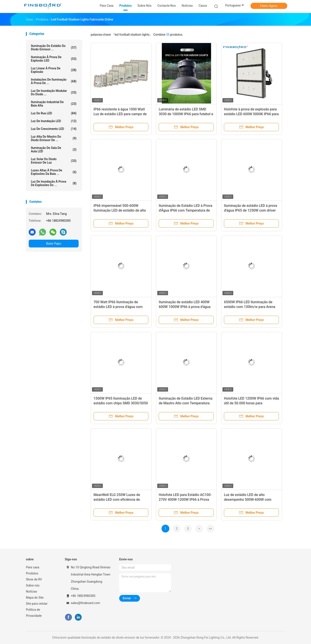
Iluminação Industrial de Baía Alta (54, 104)
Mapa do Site (35, 598)
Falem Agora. (269, 6)
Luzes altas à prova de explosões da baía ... (54, 172)
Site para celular (37, 604)
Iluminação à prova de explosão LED (54, 59)
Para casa (33, 567)
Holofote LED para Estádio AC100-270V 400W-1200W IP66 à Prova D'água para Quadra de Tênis (185, 500)
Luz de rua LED (54, 113)
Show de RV (34, 579)
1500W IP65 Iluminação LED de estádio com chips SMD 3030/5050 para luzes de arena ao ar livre (121, 403)
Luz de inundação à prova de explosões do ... (54, 183)
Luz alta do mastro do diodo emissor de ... (54, 138)
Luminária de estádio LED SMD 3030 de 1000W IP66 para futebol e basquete (186, 114)
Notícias (32, 591)
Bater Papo (54, 244)
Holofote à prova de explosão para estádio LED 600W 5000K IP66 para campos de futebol (251, 114)
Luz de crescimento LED (54, 129)
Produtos (32, 573)
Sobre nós (33, 585)
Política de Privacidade (34, 613)
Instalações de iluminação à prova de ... (54, 81)
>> (210, 529)
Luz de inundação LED (54, 121)
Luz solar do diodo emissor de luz (54, 161)
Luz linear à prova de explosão (54, 70)
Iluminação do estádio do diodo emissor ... (54, 48)
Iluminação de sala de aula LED (54, 150)
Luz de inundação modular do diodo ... (54, 92)
